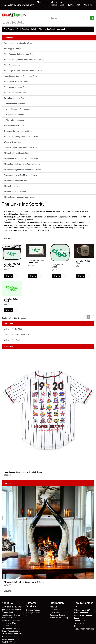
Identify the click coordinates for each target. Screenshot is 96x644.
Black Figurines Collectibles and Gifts (19, 54)
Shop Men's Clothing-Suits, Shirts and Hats (21, 137)
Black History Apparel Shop (15, 93)
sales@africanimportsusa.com (19, 5)
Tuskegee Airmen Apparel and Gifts (18, 131)
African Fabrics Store (12, 186)
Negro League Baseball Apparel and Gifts (20, 76)
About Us (53, 607)
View (9, 276)
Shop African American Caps (15, 87)
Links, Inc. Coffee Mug (13, 329)
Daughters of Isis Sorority (16, 115)
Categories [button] (42, 2)
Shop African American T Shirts (16, 82)
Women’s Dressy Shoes (13, 142)
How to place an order (58, 612)
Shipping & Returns (57, 615)
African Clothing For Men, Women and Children (23, 170)
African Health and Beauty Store (17, 153)
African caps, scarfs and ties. (16, 181)
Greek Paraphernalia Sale (27, 29)
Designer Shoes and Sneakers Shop (18, 43)
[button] (75, 5)
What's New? (9, 346)
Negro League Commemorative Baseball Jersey (23, 472)
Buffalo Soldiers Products (14, 126)
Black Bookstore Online (13, 65)
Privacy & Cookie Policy (59, 618)
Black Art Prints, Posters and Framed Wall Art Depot (25, 60)
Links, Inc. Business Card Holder (36, 262)
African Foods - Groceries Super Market (20, 197)
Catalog (11, 29)
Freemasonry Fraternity (15, 104)
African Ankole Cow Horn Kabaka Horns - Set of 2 (24, 582)
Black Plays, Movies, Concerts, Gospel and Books (23, 71)
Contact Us (54, 610)
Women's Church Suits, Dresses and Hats (20, 148)
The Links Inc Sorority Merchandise (53, 29)
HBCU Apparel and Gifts (13, 49)
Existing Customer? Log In (35, 614)
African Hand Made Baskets (15, 192)
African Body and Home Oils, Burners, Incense (22, 164)
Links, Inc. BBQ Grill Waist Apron (12, 265)
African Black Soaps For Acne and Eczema (21, 159)
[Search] (70, 18)
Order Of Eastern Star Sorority (17, 109)
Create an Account (33, 610)
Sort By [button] (7, 239)
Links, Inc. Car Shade (12, 340)
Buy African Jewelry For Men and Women (20, 175)
